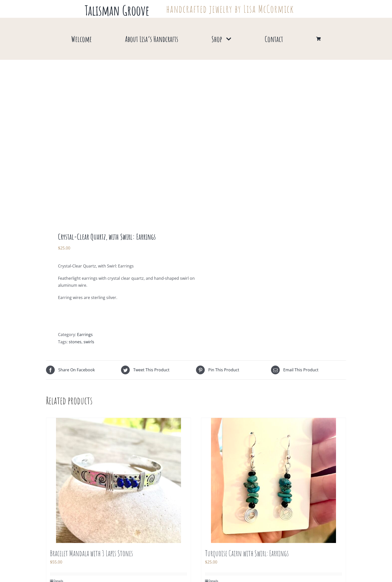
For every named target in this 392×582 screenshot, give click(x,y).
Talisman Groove (117, 10)
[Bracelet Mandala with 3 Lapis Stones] (118, 480)
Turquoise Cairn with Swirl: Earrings (247, 553)
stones (75, 342)
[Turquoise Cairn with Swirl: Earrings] (273, 480)
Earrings (85, 335)
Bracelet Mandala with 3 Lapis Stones (91, 553)
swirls (89, 342)
